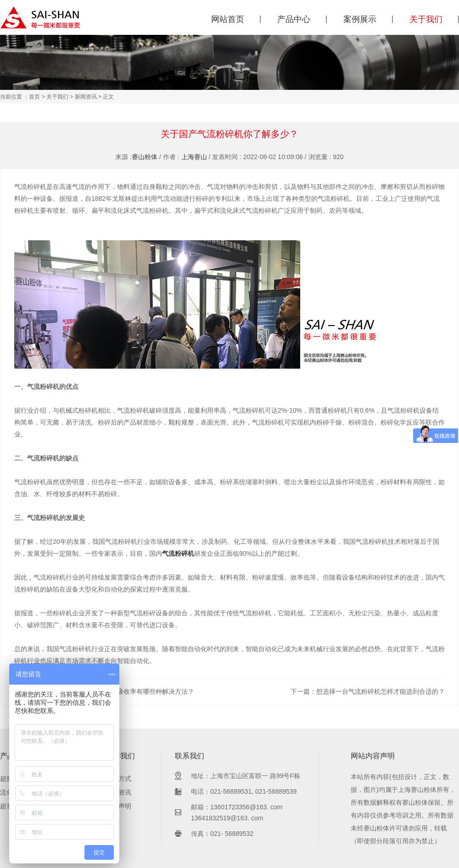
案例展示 (360, 19)
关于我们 (426, 19)
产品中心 (294, 19)
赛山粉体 (145, 157)
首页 (34, 97)
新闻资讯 (86, 97)
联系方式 (118, 779)
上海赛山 (194, 157)
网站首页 (228, 19)
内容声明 (118, 806)
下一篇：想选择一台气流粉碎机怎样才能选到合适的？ (368, 691)
